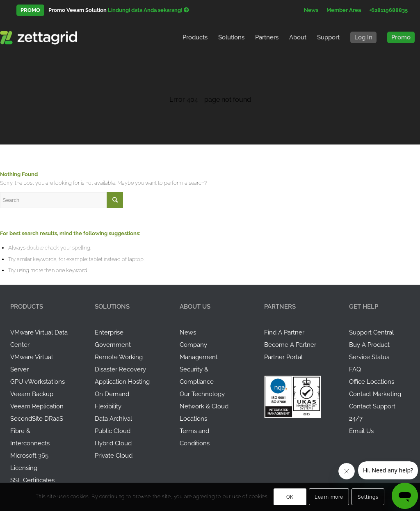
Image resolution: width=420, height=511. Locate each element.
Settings (368, 497)
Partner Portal (283, 357)
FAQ (355, 369)
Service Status (369, 357)
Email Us (361, 431)
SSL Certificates (32, 480)
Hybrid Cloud (113, 443)
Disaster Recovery (120, 369)
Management (199, 357)
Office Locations (372, 382)
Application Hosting (122, 382)
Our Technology (202, 394)
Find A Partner (284, 332)
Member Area (344, 10)
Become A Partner (290, 345)
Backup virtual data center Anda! (143, 10)
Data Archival (113, 419)
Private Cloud (114, 456)
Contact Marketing (375, 394)
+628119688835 (388, 10)
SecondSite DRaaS (37, 419)
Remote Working (119, 357)
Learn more (329, 497)
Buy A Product (369, 345)
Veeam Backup (32, 394)
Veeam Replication (37, 406)
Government (113, 345)
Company (193, 345)
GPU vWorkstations (38, 382)
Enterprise (109, 332)
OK (290, 497)
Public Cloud (113, 431)
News (311, 10)
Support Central (371, 332)
